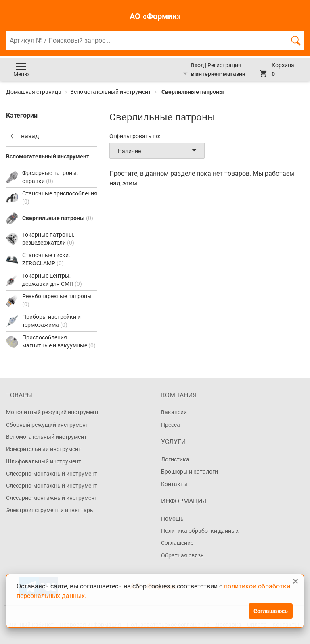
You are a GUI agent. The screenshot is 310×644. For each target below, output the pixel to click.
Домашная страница (34, 92)
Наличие (159, 151)
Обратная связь (182, 555)
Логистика (175, 459)
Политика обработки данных (200, 531)
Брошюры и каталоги (190, 472)
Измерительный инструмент (44, 449)
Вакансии (174, 412)
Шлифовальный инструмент (44, 461)
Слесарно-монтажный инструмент (52, 474)
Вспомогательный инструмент (111, 92)
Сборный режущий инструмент (47, 425)
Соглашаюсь (271, 611)
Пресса (171, 425)
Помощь (172, 519)
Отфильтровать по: (135, 136)
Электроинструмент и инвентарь (50, 510)
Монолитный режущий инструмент (52, 412)
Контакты (174, 484)
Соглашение (177, 543)
